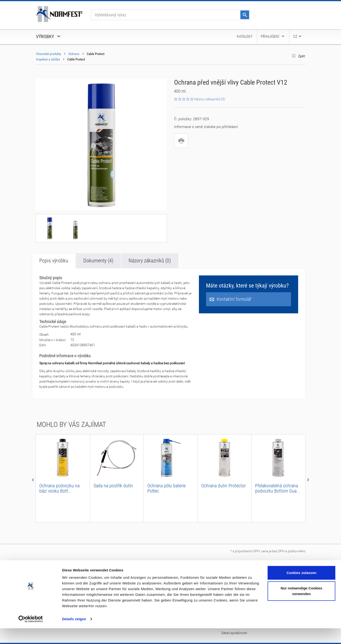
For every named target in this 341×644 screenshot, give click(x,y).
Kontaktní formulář (230, 299)
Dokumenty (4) (98, 261)
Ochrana (74, 54)
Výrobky (49, 37)
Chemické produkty (49, 54)
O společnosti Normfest (53, 573)
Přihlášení (273, 36)
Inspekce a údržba (48, 59)
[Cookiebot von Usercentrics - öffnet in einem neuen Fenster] (31, 635)
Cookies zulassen (301, 588)
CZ (298, 36)
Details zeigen (74, 635)
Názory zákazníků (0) (150, 261)
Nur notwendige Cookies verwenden (301, 607)
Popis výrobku (54, 261)
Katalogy (245, 36)
